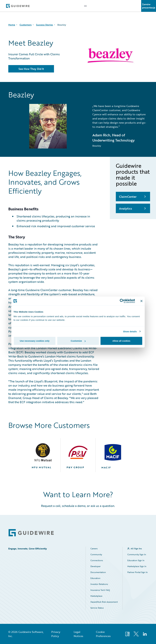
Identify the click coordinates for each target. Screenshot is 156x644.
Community (96, 554)
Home (12, 25)
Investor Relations (99, 584)
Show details (130, 331)
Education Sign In (136, 560)
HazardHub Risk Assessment (104, 602)
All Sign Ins (136, 548)
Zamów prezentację (149, 6)
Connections (97, 560)
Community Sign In (137, 554)
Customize (78, 341)
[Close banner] (141, 301)
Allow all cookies (121, 341)
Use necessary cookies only (35, 341)
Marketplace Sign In (137, 566)
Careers (94, 548)
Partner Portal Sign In (138, 572)
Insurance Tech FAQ (100, 590)
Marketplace (96, 596)
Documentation (98, 572)
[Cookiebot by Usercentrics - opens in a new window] (122, 301)
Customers (26, 25)
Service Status (97, 608)
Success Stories (44, 25)
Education (95, 578)
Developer (95, 566)
